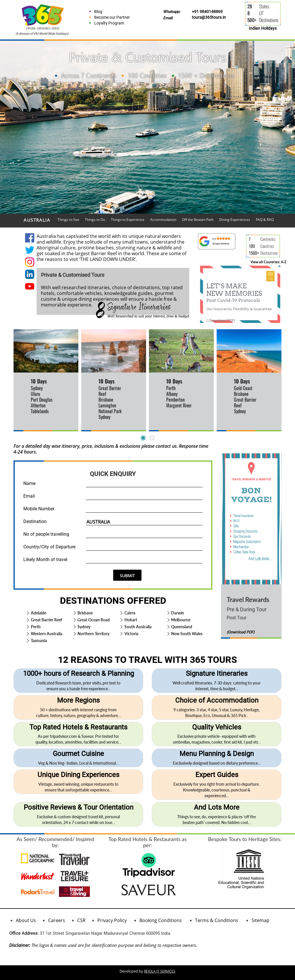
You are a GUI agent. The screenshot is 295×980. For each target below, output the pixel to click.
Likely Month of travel (45, 559)
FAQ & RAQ (265, 220)
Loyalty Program (109, 23)
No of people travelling (46, 534)
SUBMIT (127, 576)
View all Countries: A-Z (268, 262)
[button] (143, 438)
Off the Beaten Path (198, 220)
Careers (57, 920)
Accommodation (163, 220)
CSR (81, 920)
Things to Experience (128, 220)
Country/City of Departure (49, 547)
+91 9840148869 (207, 12)
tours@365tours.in (209, 17)
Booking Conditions (161, 920)
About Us (26, 920)
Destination (35, 521)
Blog (98, 12)
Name (29, 483)
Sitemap (260, 920)
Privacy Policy (112, 920)
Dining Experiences (235, 220)
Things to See (68, 220)
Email (29, 496)
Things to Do (95, 220)
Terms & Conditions (217, 920)
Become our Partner (112, 17)
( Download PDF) (221, 320)
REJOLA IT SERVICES (160, 971)
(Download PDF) (241, 632)
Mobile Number (39, 509)
